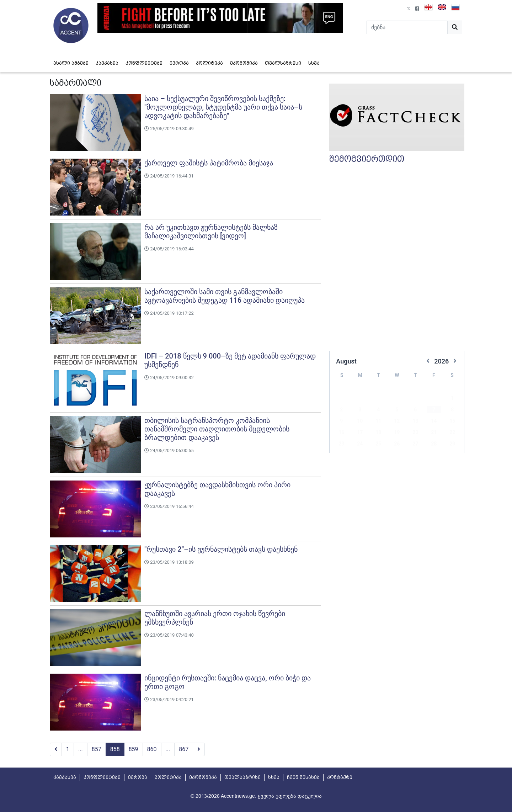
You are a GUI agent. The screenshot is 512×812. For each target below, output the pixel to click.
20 (415, 422)
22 (452, 422)
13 (415, 410)
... (81, 749)
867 (184, 749)
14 (434, 410)
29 (452, 433)
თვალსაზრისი (283, 63)
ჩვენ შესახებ (303, 777)
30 (341, 445)
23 (341, 433)
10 (360, 410)
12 (397, 410)
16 (341, 422)
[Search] (407, 27)
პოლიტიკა (209, 63)
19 (397, 422)
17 (360, 422)
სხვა (314, 63)
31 (360, 445)
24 (360, 433)
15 (452, 410)
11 (378, 410)
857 (97, 749)
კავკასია (107, 63)
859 (134, 749)
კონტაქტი (340, 777)
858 (115, 749)
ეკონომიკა (244, 63)
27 (415, 433)
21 (434, 422)
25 (378, 433)
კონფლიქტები (144, 63)
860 (152, 749)
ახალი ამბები (71, 63)
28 (434, 433)
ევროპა (179, 63)
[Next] (199, 749)
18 (378, 422)
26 (397, 433)
